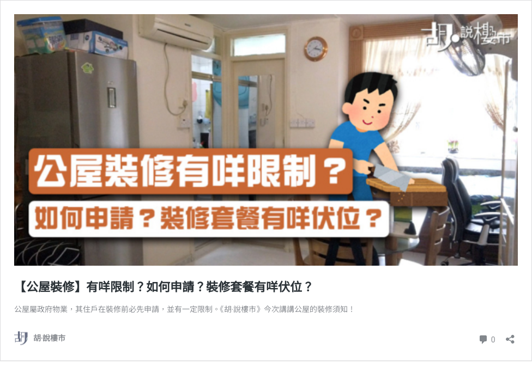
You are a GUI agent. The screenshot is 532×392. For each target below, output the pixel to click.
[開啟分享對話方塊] (510, 336)
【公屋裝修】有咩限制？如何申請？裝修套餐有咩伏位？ (164, 287)
